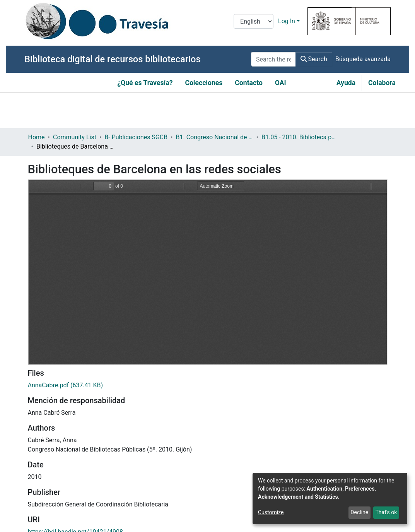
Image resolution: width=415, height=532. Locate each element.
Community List (75, 137)
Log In (287, 21)
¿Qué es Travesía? (145, 83)
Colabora (382, 83)
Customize (271, 512)
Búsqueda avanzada (363, 59)
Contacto (249, 83)
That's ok (386, 512)
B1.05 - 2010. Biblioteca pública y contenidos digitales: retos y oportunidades (300, 137)
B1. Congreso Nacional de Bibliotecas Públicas (215, 137)
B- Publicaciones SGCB (136, 137)
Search (314, 59)
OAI (281, 83)
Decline (359, 512)
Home (37, 137)
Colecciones (204, 83)
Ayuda (346, 83)
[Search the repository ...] (273, 59)
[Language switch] (254, 21)
